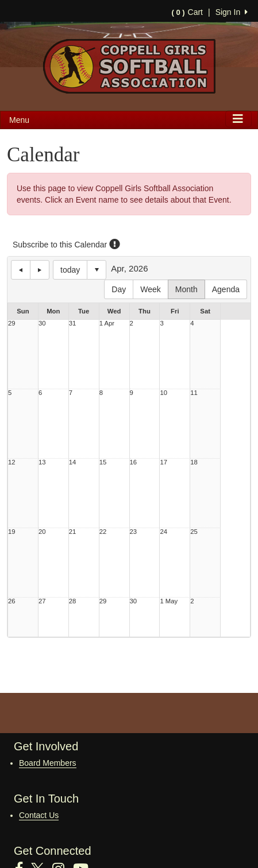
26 (12, 601)
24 (163, 532)
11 (194, 393)
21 (73, 532)
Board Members (48, 763)
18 (194, 462)
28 (73, 601)
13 (42, 462)
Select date (97, 270)
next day (40, 270)
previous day (21, 270)
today (70, 270)
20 (42, 532)
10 (163, 393)
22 (103, 532)
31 (73, 323)
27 (42, 601)
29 (12, 323)
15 (103, 462)
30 (42, 323)
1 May (169, 601)
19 (12, 532)
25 (194, 532)
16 (134, 462)
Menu (19, 120)
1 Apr (107, 323)
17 (163, 462)
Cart (187, 12)
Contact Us (39, 815)
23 (134, 532)
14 (73, 462)
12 (12, 462)
